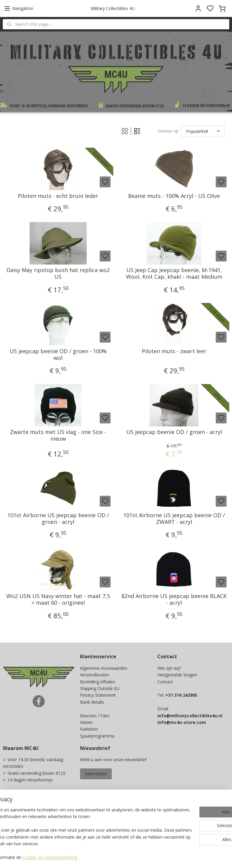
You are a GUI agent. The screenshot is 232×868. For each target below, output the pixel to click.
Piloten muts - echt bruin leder (58, 196)
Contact (165, 682)
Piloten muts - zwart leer (174, 351)
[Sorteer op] (203, 131)
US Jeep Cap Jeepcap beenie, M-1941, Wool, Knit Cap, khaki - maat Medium (174, 274)
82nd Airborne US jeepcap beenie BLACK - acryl (174, 600)
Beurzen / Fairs (95, 716)
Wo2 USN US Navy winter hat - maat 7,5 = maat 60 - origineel (58, 600)
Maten (86, 722)
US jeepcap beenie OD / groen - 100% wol (58, 355)
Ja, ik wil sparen (24, 825)
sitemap (143, 857)
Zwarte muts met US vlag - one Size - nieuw (58, 436)
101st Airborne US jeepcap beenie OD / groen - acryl (58, 519)
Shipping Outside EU (100, 688)
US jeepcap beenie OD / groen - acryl (174, 432)
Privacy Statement (98, 695)
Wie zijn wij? (169, 668)
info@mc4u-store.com (182, 722)
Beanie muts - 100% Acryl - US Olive (174, 196)
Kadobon (89, 729)
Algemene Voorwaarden (104, 668)
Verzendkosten (95, 675)
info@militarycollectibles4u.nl (190, 716)
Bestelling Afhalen (98, 682)
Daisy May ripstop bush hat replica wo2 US (58, 274)
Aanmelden (96, 774)
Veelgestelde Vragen (177, 675)
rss (156, 857)
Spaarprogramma (97, 736)
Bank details (92, 702)
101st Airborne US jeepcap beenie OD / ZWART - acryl (174, 519)
